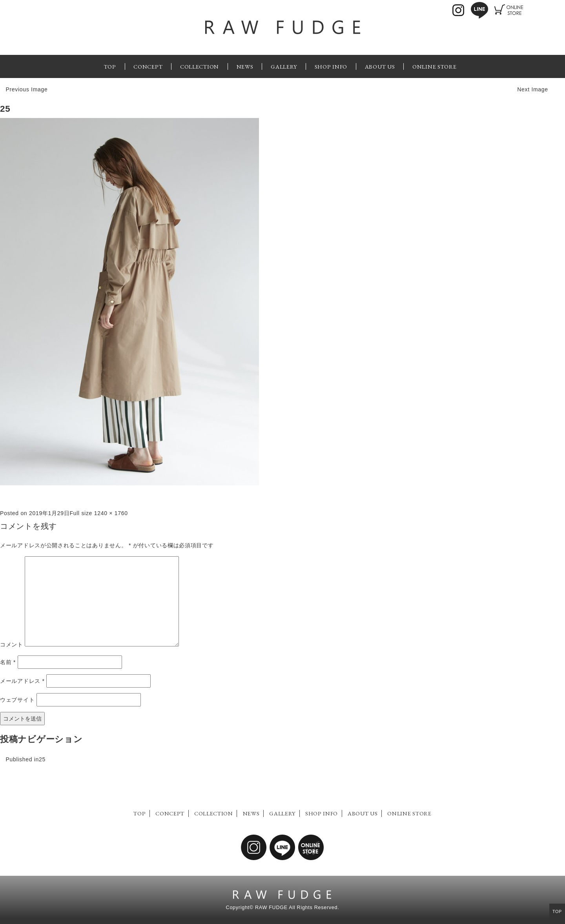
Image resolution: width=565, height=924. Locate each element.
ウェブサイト (17, 700)
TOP (110, 66)
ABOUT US (380, 66)
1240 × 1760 (111, 513)
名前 (8, 662)
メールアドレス (22, 681)
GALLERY (284, 66)
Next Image (533, 89)
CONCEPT (148, 66)
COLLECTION (200, 66)
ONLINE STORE (434, 66)
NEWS (245, 66)
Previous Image (26, 89)
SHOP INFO (331, 66)
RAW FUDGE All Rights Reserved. (297, 908)
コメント (12, 644)
